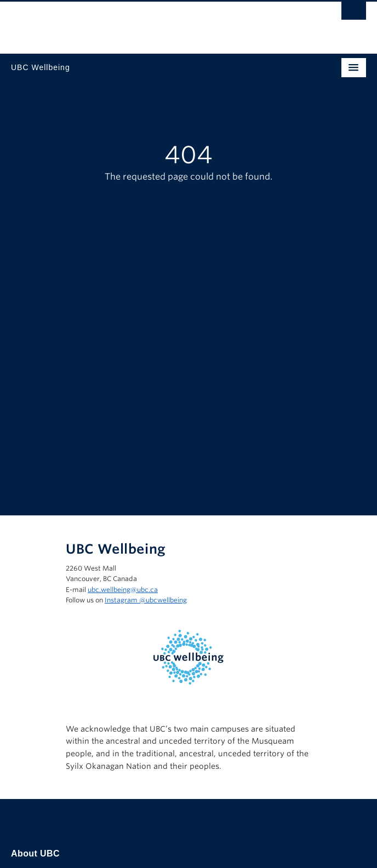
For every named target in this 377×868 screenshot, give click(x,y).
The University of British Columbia (135, 22)
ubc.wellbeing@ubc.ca (123, 590)
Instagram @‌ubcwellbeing (146, 600)
